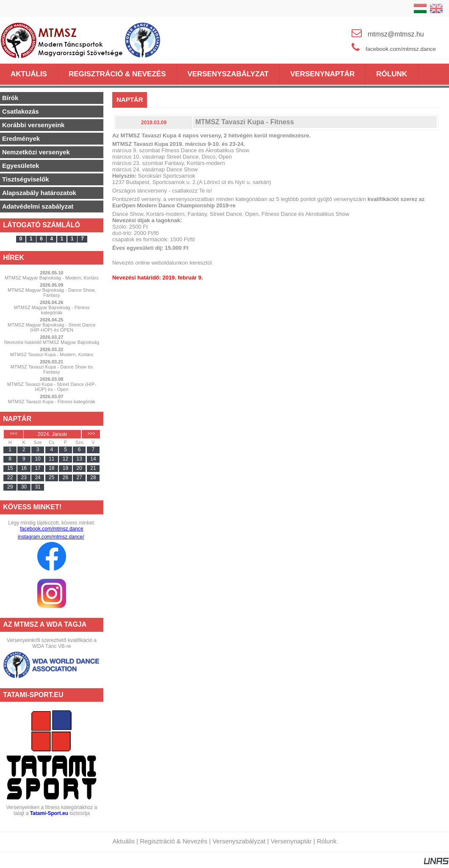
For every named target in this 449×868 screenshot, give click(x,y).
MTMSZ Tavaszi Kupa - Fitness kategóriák (52, 402)
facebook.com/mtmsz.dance (51, 529)
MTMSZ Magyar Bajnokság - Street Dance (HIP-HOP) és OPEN (51, 327)
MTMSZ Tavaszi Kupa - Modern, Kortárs (52, 354)
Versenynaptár (291, 841)
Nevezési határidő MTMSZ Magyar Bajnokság (52, 342)
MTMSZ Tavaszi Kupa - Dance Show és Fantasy (52, 369)
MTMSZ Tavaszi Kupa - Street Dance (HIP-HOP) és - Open (52, 387)
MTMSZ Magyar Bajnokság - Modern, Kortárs (52, 278)
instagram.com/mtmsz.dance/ (51, 537)
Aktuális (123, 841)
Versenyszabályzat (239, 841)
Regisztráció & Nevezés (173, 841)
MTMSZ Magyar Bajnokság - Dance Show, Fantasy (52, 293)
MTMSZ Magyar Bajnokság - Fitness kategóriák (52, 310)
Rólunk (327, 841)
